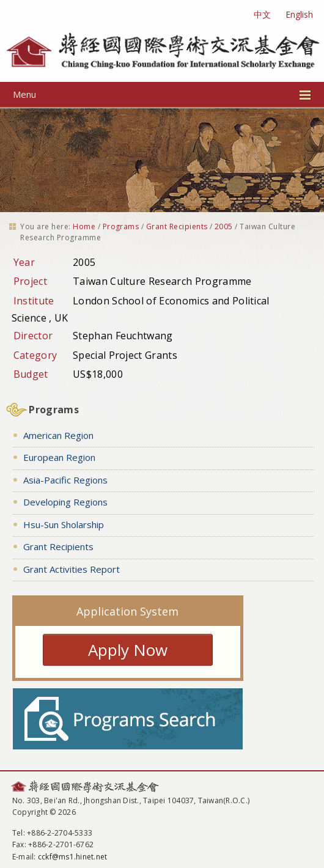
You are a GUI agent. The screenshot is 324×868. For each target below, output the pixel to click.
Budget (31, 374)
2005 (224, 226)
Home (84, 226)
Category (35, 355)
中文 (262, 14)
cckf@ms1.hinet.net (72, 857)
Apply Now (128, 650)
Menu (162, 94)
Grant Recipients (177, 226)
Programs (121, 226)
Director (33, 336)
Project (30, 281)
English (299, 14)
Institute (34, 301)
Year (24, 262)
